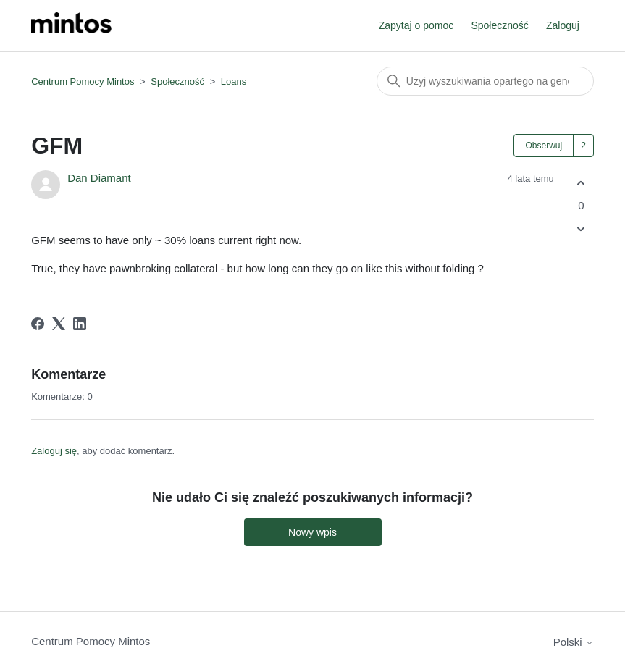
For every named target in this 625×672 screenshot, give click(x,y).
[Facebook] (38, 324)
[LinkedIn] (80, 324)
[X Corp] (59, 324)
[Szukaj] (485, 81)
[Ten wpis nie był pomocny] (581, 229)
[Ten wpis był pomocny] (581, 183)
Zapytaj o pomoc (416, 25)
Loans (234, 81)
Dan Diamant (99, 178)
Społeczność (499, 25)
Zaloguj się (54, 451)
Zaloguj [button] (563, 25)
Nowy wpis (312, 532)
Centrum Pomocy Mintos (84, 81)
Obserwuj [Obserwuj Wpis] (544, 146)
